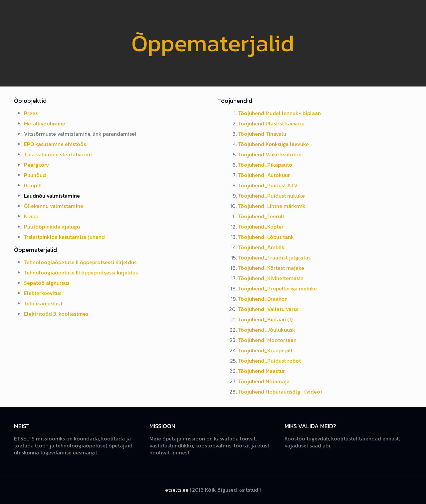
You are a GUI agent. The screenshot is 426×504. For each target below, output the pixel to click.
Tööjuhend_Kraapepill (265, 350)
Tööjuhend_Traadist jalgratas (274, 257)
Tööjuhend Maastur (261, 371)
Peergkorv (36, 165)
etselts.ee (177, 490)
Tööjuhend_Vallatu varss (268, 309)
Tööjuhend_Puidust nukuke (271, 196)
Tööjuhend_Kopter (261, 227)
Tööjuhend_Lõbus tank (266, 237)
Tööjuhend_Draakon (263, 299)
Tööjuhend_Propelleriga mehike (277, 288)
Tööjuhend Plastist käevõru (271, 123)
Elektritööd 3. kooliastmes (56, 314)
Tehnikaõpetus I (43, 303)
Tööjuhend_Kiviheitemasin (271, 278)
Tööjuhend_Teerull (261, 216)
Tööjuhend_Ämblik (261, 247)
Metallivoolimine (45, 123)
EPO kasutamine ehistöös (55, 144)
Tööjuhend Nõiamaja (264, 381)
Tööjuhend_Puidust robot (269, 361)
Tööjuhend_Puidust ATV (268, 185)
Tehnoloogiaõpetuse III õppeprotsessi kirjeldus (81, 272)
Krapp (31, 216)
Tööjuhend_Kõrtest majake (271, 268)
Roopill (33, 185)
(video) (313, 392)
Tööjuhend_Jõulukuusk (267, 330)
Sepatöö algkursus (47, 283)
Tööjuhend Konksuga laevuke (273, 144)
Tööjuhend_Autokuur (264, 175)
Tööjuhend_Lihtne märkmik (272, 206)
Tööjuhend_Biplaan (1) (265, 319)
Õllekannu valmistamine (54, 206)
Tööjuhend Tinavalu (262, 134)
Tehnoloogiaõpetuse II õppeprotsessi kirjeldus (80, 262)
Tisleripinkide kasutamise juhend (64, 237)
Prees (31, 113)
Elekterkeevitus (43, 293)
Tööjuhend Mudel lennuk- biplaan (279, 113)
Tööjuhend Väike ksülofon (270, 154)
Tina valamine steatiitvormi (58, 154)
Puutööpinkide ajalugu (52, 227)
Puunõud (35, 175)
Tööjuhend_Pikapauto (265, 165)
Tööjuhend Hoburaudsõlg (270, 392)
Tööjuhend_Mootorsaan (267, 340)
